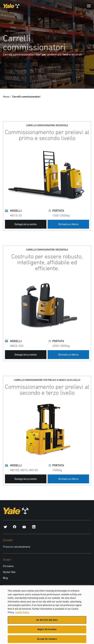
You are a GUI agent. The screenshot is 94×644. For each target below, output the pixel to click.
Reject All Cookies (47, 631)
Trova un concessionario (17, 547)
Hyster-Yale (9, 572)
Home (6, 97)
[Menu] (89, 6)
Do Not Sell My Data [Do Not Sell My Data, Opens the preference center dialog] (47, 621)
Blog (5, 578)
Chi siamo (8, 566)
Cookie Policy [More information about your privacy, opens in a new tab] (22, 614)
